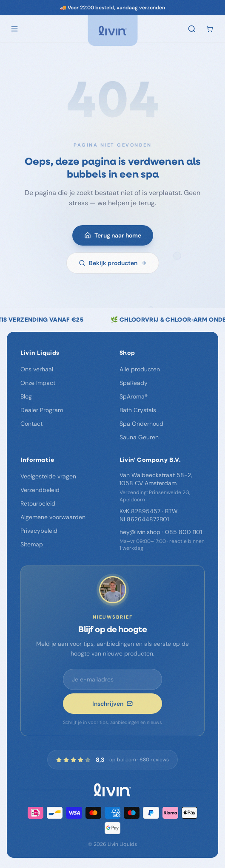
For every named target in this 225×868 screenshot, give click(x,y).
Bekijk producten (113, 264)
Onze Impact (38, 383)
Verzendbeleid (40, 490)
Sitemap (32, 544)
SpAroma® (134, 396)
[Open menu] (14, 29)
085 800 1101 (184, 532)
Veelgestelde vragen (48, 476)
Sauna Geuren (139, 437)
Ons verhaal (37, 369)
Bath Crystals (138, 410)
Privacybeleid (39, 531)
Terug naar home (113, 237)
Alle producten (140, 369)
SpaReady (134, 383)
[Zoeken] (192, 29)
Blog (26, 396)
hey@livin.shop (140, 532)
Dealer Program (42, 410)
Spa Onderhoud (141, 424)
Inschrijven (112, 704)
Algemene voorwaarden (53, 517)
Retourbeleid (38, 503)
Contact (31, 424)
